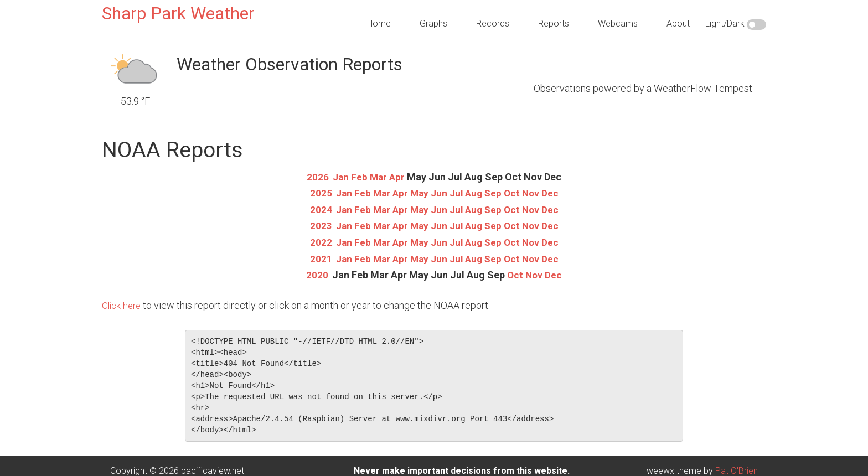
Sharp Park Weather (178, 13)
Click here (123, 304)
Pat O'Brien (737, 469)
